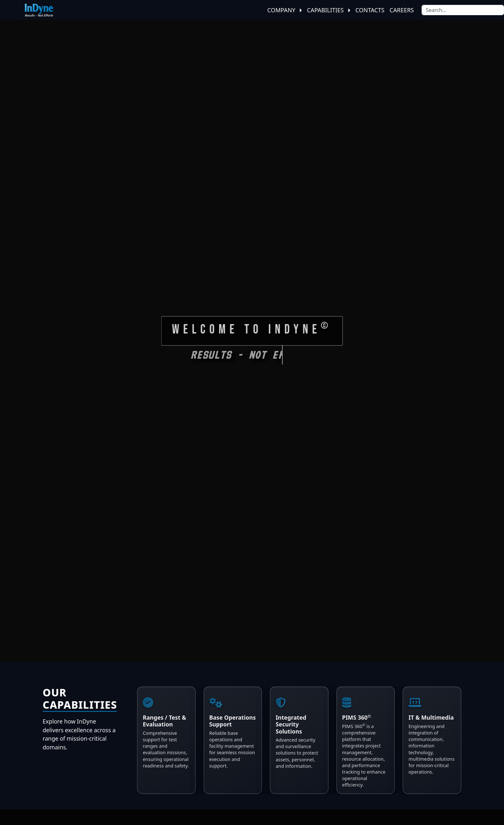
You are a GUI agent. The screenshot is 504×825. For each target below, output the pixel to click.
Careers (402, 10)
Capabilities (329, 10)
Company (284, 10)
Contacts (370, 10)
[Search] (463, 10)
